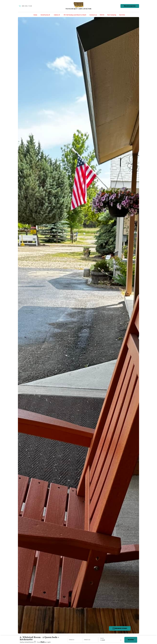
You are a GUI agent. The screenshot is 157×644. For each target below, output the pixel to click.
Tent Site (122, 15)
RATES (102, 15)
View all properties (130, 6)
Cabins (57, 15)
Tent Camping (112, 15)
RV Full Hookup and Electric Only (75, 15)
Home (35, 15)
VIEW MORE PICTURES (120, 628)
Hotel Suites (45, 15)
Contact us (93, 15)
